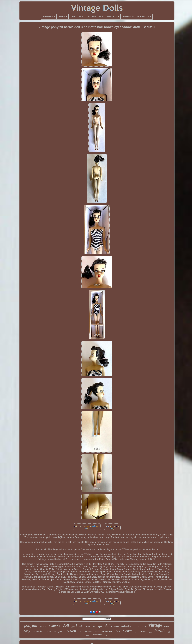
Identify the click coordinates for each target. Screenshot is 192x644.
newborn (89, 632)
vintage (155, 625)
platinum (43, 627)
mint (94, 627)
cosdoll (48, 631)
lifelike (150, 632)
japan (100, 626)
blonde (127, 631)
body (144, 626)
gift (169, 632)
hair (118, 631)
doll (66, 625)
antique (97, 632)
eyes (136, 632)
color (88, 635)
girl (74, 625)
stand (117, 626)
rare (167, 626)
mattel (143, 631)
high (106, 635)
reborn (71, 631)
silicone (55, 626)
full (81, 626)
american (108, 631)
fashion (87, 627)
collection (126, 626)
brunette (38, 631)
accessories (98, 635)
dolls (108, 626)
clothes (81, 632)
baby (27, 631)
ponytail (31, 625)
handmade (137, 627)
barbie (160, 631)
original (59, 631)
